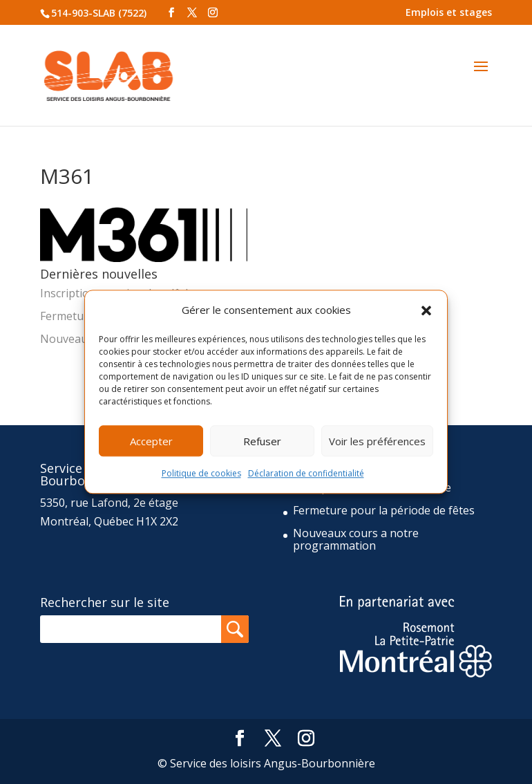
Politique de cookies (201, 474)
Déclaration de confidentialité (306, 474)
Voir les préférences (377, 441)
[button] (426, 310)
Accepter (151, 441)
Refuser (262, 441)
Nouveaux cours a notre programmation (356, 539)
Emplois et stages (449, 12)
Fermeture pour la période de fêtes (384, 510)
